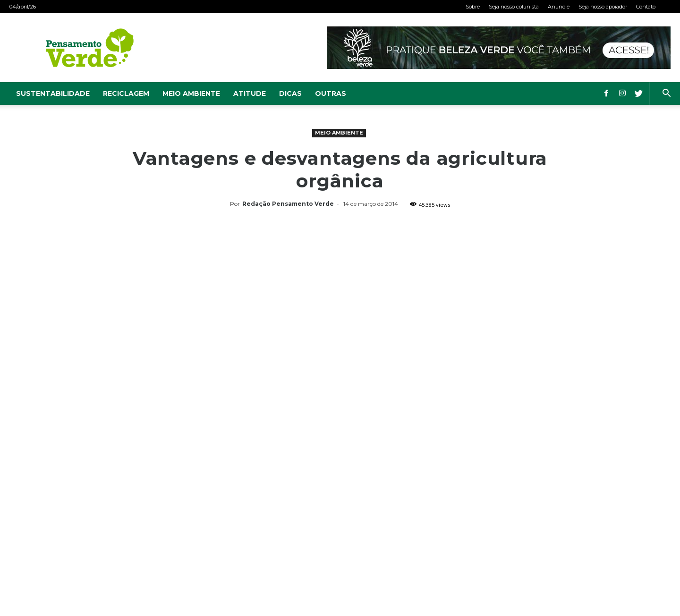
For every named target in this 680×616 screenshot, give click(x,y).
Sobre (473, 7)
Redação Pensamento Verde (288, 204)
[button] (666, 94)
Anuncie (559, 7)
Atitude (250, 93)
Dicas (290, 93)
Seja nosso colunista (514, 7)
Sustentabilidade (53, 93)
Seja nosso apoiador (603, 7)
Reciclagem (126, 93)
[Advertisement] (340, 282)
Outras (331, 93)
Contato (646, 7)
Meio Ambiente (191, 93)
